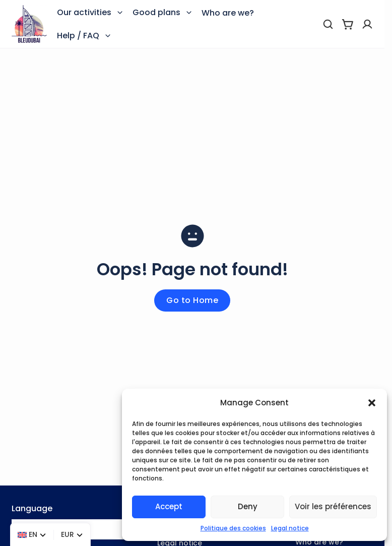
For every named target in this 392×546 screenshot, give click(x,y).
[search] (328, 24)
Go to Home (192, 300)
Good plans (156, 12)
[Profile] (367, 24)
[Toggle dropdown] (120, 13)
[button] (372, 403)
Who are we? (228, 13)
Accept (169, 506)
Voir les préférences (333, 506)
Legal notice (290, 528)
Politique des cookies (233, 528)
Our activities (84, 12)
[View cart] (348, 24)
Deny (248, 506)
